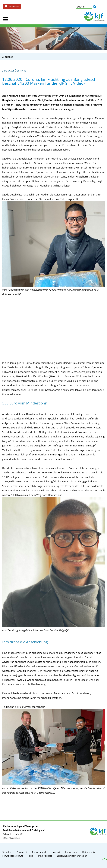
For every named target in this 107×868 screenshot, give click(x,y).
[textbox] (84, 7)
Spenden (7, 852)
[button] (95, 6)
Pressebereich (39, 852)
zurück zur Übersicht (14, 71)
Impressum (71, 852)
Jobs (31, 856)
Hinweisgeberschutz (13, 856)
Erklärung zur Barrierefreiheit (72, 856)
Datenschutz (89, 852)
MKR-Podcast (45, 856)
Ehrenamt (22, 852)
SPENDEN (12, 6)
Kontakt (56, 852)
